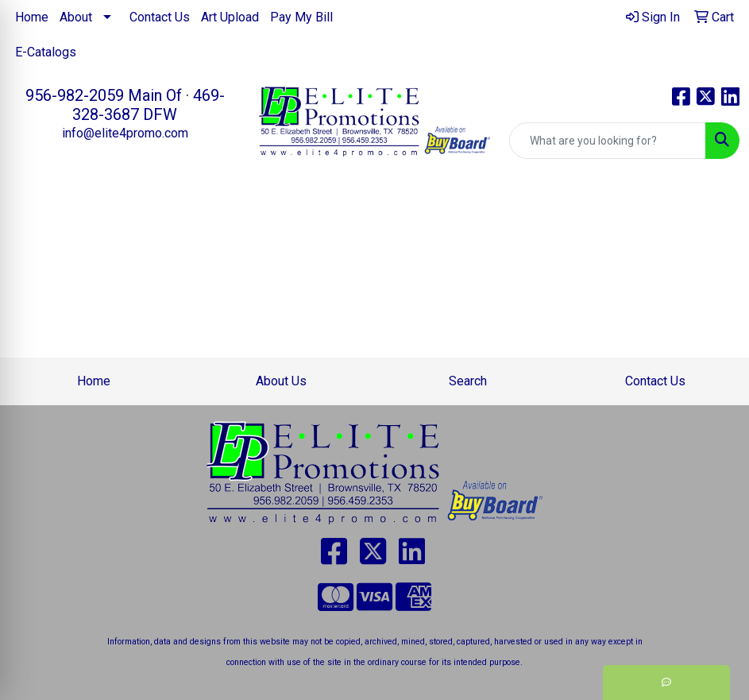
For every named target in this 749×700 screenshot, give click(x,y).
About (76, 17)
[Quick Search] (608, 141)
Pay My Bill (301, 17)
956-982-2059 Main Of (104, 95)
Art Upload (230, 17)
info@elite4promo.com (125, 133)
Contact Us (160, 17)
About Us (281, 381)
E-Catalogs (46, 52)
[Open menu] (717, 210)
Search (468, 381)
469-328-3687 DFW (149, 105)
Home (32, 17)
